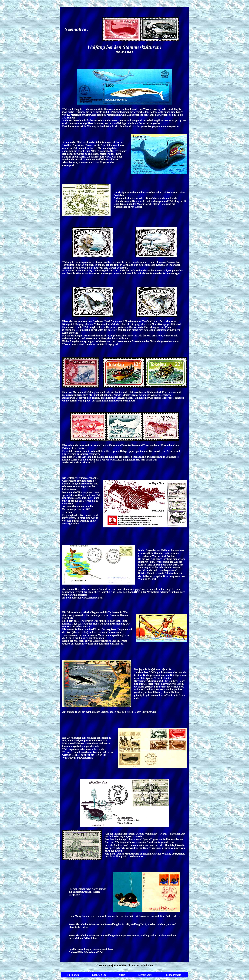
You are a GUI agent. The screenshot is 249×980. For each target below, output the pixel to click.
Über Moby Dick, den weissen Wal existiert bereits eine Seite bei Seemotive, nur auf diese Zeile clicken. (124, 916)
